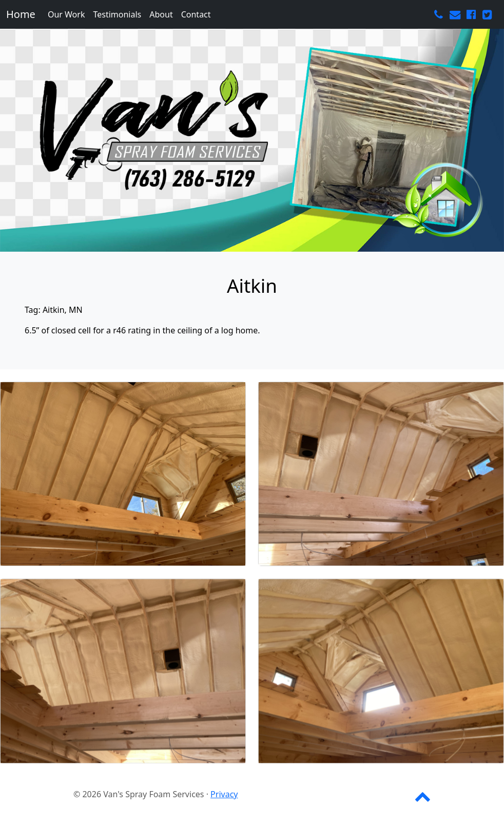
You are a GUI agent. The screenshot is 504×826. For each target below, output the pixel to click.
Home (21, 14)
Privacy (224, 794)
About (161, 14)
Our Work (66, 14)
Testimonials (117, 14)
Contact (196, 14)
